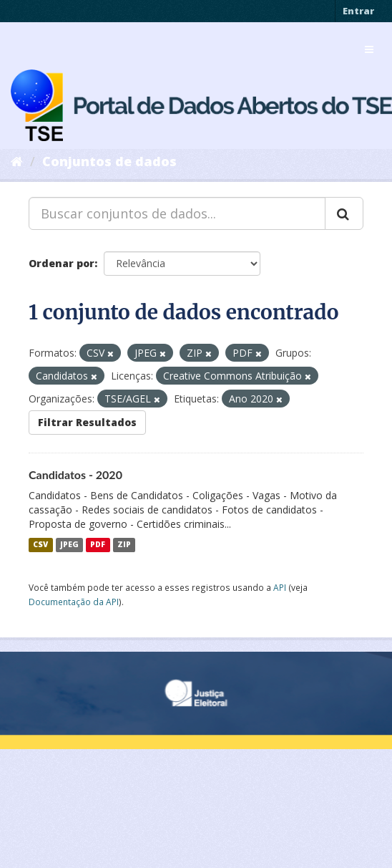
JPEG (69, 545)
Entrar (358, 11)
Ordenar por (62, 263)
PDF (98, 545)
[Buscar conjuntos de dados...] (177, 213)
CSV (40, 545)
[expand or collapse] (369, 49)
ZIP (124, 545)
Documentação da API (74, 602)
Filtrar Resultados (87, 422)
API (280, 587)
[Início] (17, 161)
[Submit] (344, 213)
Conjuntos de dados (109, 161)
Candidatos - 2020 (75, 474)
